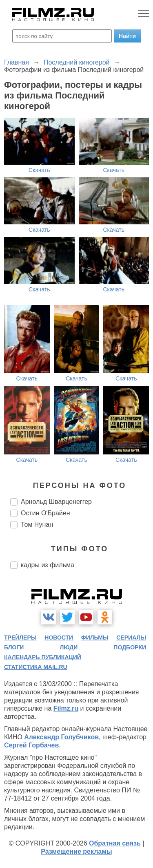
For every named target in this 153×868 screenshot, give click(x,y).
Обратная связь (115, 843)
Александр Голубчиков (61, 737)
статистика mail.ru (36, 667)
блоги (14, 647)
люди (69, 647)
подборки (130, 647)
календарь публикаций (43, 657)
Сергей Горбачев (31, 745)
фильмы (95, 638)
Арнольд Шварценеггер (56, 502)
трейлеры (20, 638)
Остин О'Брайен (45, 513)
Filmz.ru (66, 708)
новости (59, 638)
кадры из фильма (48, 565)
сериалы (131, 638)
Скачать (39, 170)
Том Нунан (37, 525)
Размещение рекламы (76, 851)
